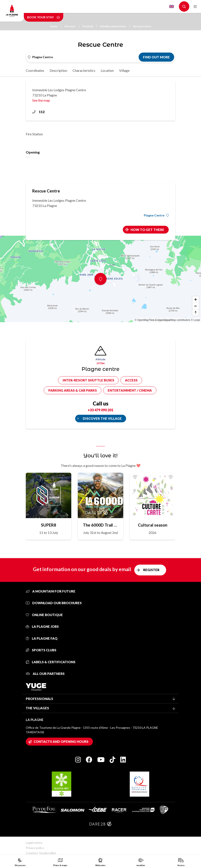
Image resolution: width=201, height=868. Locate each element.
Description (58, 70)
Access (131, 380)
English (172, 6)
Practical (90, 26)
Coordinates (35, 70)
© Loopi (195, 320)
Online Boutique (44, 615)
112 (38, 112)
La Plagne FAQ (42, 638)
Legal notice (34, 843)
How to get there (147, 230)
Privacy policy (35, 848)
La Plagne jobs (42, 626)
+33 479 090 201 (100, 410)
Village (124, 70)
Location (107, 70)
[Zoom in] (196, 299)
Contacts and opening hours (61, 741)
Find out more (156, 57)
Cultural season (153, 525)
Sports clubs (41, 650)
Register (151, 570)
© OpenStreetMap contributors (173, 320)
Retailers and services (115, 26)
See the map (41, 100)
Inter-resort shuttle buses (88, 380)
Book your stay (44, 17)
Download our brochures (54, 603)
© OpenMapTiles (144, 320)
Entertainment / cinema (130, 390)
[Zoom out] (196, 306)
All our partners (45, 674)
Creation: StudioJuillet (41, 853)
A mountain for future (51, 591)
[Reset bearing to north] (196, 312)
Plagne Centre (156, 215)
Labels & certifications (51, 662)
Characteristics (84, 70)
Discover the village (102, 418)
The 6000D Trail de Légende (100, 525)
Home (56, 26)
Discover (72, 26)
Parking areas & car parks (73, 390)
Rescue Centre (142, 26)
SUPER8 (49, 525)
